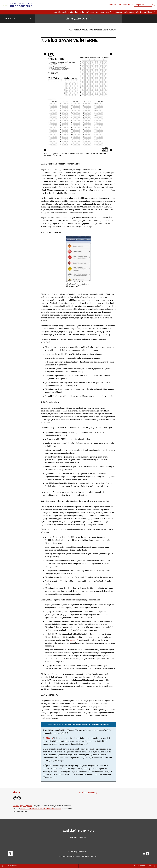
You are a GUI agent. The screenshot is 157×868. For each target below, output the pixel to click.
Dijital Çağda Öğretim (23, 806)
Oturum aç (128, 5)
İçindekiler (17, 19)
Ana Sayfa (112, 5)
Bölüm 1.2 (49, 738)
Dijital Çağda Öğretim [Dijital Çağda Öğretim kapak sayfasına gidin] (79, 19)
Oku (120, 5)
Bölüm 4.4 (74, 640)
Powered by (77, 852)
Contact (94, 856)
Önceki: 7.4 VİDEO (9, 866)
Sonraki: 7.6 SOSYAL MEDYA (145, 866)
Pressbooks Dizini (83, 856)
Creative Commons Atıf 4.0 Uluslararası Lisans (41, 809)
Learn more (95, 12)
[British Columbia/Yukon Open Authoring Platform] (17, 5)
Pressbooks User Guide (66, 856)
